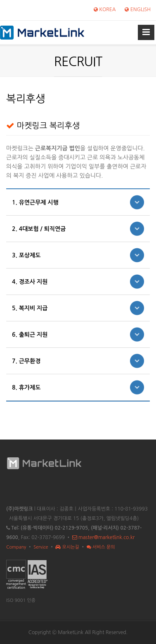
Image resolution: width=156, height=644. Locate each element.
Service (41, 547)
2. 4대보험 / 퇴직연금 (39, 229)
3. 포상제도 (26, 255)
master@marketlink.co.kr (104, 537)
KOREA (105, 10)
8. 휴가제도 (26, 387)
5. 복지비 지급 (30, 308)
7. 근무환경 (26, 361)
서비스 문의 (101, 547)
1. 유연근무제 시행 (35, 202)
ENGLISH (138, 10)
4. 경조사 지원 (30, 282)
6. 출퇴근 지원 (30, 335)
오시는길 (67, 547)
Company (16, 547)
